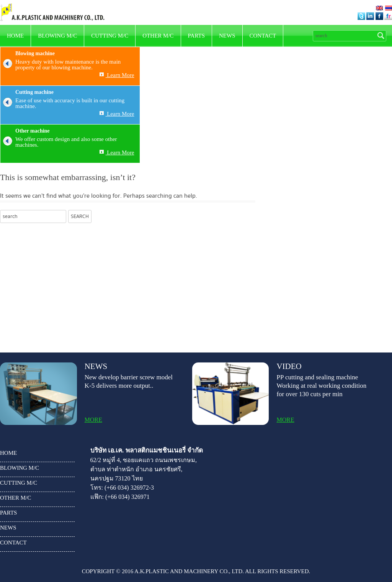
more (93, 420)
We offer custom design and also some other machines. (59, 142)
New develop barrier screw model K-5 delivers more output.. (129, 381)
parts (196, 36)
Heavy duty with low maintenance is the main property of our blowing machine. (60, 65)
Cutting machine (34, 92)
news (227, 36)
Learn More (117, 75)
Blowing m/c (57, 36)
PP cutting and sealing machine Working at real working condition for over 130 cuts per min (321, 386)
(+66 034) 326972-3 (129, 488)
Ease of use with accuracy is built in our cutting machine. (62, 103)
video (289, 366)
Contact (263, 36)
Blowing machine (35, 53)
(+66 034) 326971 (127, 497)
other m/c (158, 36)
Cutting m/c (110, 36)
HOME (15, 36)
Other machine (33, 131)
